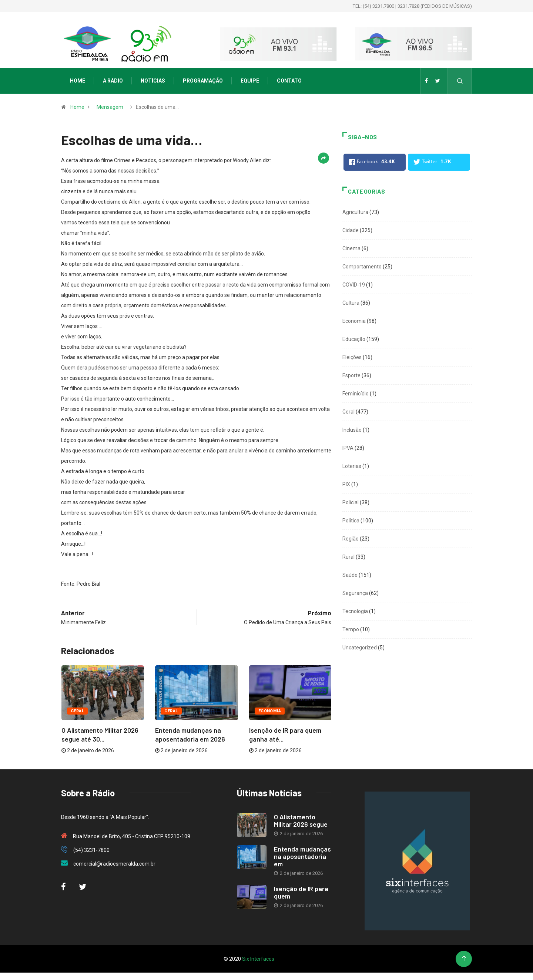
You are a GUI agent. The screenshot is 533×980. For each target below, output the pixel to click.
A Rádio (113, 81)
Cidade (351, 230)
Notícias (153, 81)
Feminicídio (356, 394)
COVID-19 (354, 285)
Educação (354, 339)
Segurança (355, 593)
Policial (351, 502)
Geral (77, 711)
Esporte (351, 375)
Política (351, 521)
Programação (203, 81)
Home (78, 81)
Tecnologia (355, 611)
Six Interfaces (258, 959)
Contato (289, 81)
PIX (346, 484)
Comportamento (362, 267)
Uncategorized (360, 648)
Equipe (250, 81)
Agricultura (355, 212)
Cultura (351, 303)
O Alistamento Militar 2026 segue (301, 820)
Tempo (351, 629)
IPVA (348, 448)
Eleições (352, 357)
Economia (270, 711)
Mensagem (110, 107)
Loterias (352, 466)
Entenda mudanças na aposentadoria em (302, 856)
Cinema (351, 248)
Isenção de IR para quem (301, 892)
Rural (348, 557)
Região (351, 539)
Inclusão (352, 430)
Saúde (350, 575)
